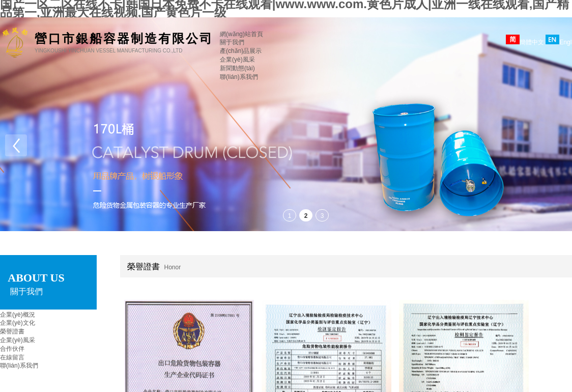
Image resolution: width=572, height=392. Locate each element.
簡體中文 (525, 42)
